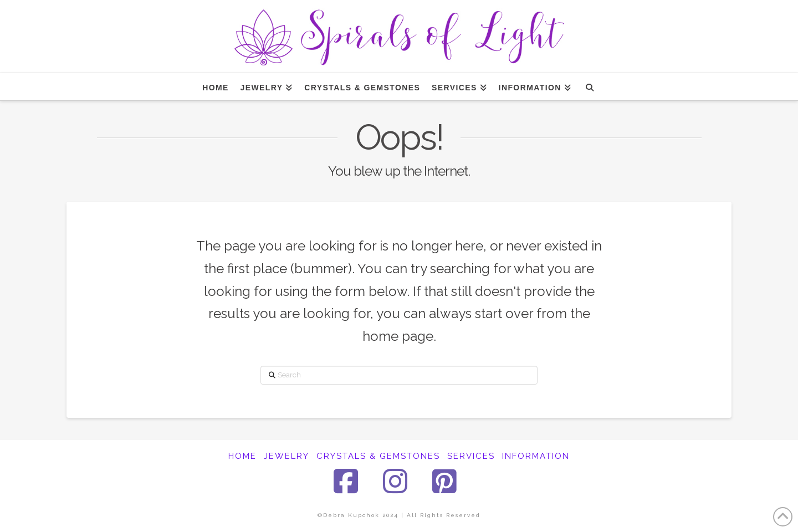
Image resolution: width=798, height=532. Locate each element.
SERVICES (471, 456)
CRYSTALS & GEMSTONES (378, 456)
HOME (242, 456)
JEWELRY (287, 456)
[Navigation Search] (589, 86)
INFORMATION (536, 456)
